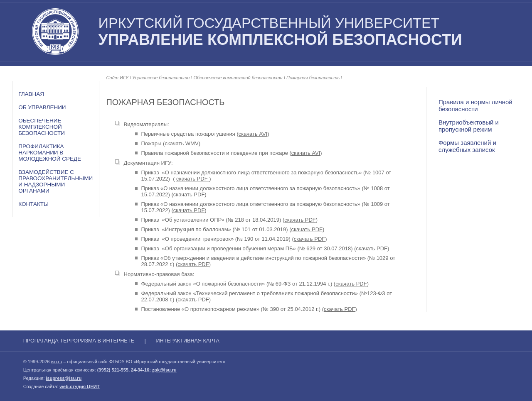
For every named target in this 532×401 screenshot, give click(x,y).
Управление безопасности (161, 78)
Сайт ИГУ (117, 78)
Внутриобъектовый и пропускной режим (469, 126)
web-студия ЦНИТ (80, 386)
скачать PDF (193, 179)
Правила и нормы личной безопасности (475, 105)
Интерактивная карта (188, 341)
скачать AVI (253, 134)
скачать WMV (181, 143)
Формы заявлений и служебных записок (467, 146)
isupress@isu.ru (64, 378)
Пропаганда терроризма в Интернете (79, 341)
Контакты (33, 204)
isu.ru (56, 362)
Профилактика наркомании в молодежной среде (50, 153)
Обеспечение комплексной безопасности (42, 127)
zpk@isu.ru (164, 370)
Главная (31, 94)
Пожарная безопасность (313, 78)
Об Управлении (42, 107)
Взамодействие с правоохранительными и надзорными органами (55, 181)
